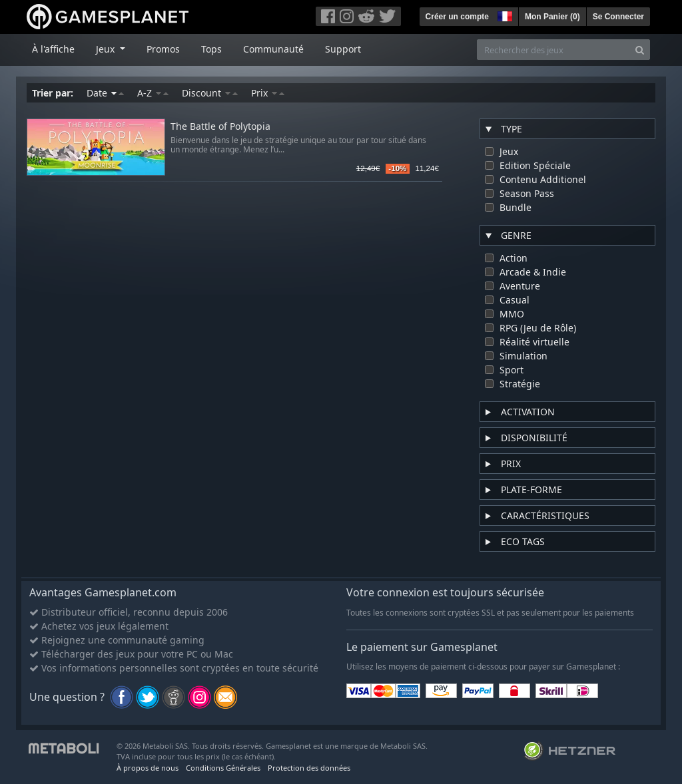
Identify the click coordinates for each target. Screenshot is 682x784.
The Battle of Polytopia (220, 127)
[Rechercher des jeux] (553, 50)
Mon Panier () (552, 17)
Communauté (273, 49)
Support (343, 49)
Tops (211, 49)
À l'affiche (53, 49)
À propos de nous (148, 768)
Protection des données (309, 768)
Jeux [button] (107, 49)
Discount (210, 93)
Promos (163, 49)
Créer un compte (457, 17)
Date (105, 93)
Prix (268, 93)
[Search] (640, 50)
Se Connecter (618, 17)
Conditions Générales (223, 768)
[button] (504, 15)
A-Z (153, 93)
